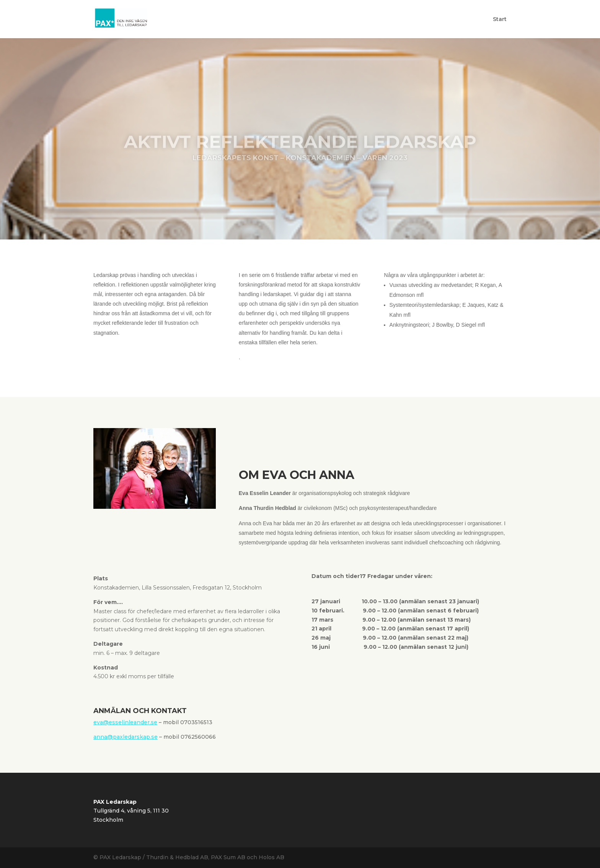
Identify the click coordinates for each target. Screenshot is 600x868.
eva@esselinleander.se (125, 722)
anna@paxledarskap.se (126, 737)
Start (500, 20)
